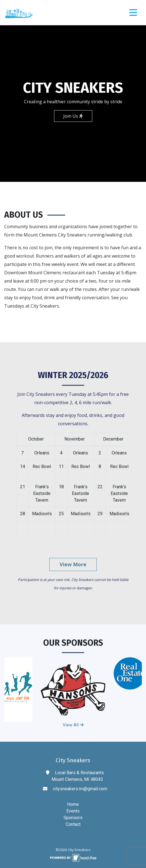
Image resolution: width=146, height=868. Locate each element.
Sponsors (73, 818)
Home (73, 804)
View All (73, 725)
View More (73, 564)
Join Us (73, 116)
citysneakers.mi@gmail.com (80, 789)
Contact (73, 824)
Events (73, 811)
